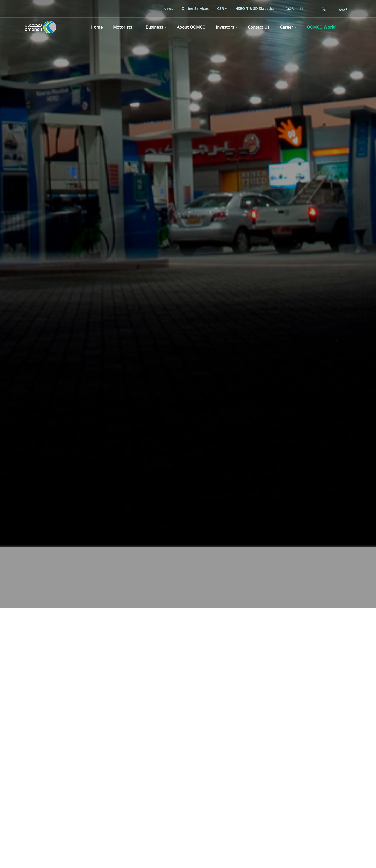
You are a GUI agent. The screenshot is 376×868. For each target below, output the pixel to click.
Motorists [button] (123, 27)
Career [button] (287, 27)
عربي (343, 9)
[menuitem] (168, 8)
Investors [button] (225, 27)
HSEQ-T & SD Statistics (255, 8)
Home (97, 27)
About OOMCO (191, 27)
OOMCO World (321, 27)
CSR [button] (220, 8)
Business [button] (154, 27)
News (168, 8)
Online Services (195, 8)
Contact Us (259, 27)
